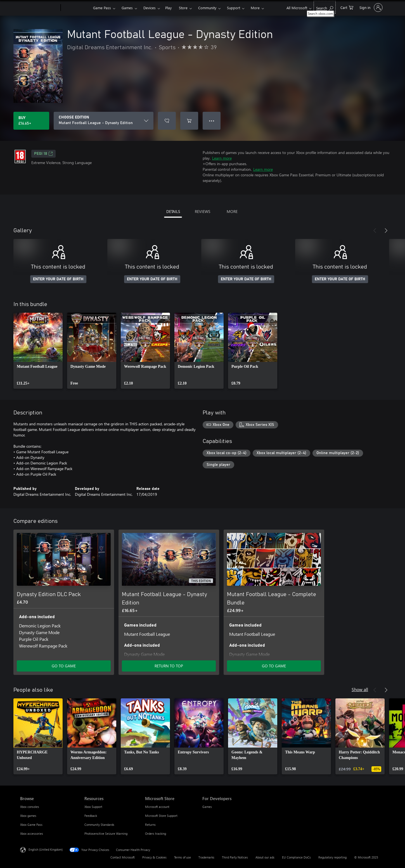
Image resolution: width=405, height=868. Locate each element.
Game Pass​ (102, 8)
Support (234, 8)
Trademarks (206, 857)
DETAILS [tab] (173, 211)
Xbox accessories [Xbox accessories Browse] (32, 833)
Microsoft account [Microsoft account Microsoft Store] (157, 807)
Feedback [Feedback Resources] (91, 816)
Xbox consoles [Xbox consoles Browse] (30, 807)
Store (183, 8)
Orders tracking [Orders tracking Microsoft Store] (156, 833)
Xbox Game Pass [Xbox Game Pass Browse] (31, 825)
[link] (38, 351)
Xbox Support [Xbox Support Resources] (93, 807)
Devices (150, 8)
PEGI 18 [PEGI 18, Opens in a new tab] (43, 154)
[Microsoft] (39, 8)
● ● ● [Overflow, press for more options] (212, 121)
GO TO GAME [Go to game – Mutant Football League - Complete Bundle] (274, 666)
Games (127, 8)
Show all (360, 689)
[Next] (386, 231)
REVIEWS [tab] (202, 211)
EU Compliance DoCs (296, 857)
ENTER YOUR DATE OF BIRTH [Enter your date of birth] (58, 279)
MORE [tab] (232, 211)
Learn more (222, 158)
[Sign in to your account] (370, 8)
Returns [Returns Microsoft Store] (150, 825)
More (255, 8)
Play (168, 8)
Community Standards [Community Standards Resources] (99, 825)
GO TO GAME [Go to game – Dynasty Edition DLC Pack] (64, 666)
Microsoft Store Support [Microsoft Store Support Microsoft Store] (161, 816)
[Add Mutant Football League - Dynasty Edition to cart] (189, 121)
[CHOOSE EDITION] (104, 121)
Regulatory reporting (332, 857)
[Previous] (375, 231)
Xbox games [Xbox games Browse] (28, 816)
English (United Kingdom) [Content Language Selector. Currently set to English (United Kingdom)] (46, 849)
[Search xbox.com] (325, 7)
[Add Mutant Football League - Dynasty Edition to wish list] (167, 121)
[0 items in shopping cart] (347, 7)
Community (207, 8)
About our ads (265, 857)
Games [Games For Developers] (207, 807)
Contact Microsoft (123, 857)
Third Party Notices (235, 857)
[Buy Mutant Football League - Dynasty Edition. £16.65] (31, 121)
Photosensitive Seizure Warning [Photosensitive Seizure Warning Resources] (106, 833)
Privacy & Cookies (154, 857)
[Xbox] (76, 8)
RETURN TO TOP (169, 666)
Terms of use (183, 857)
